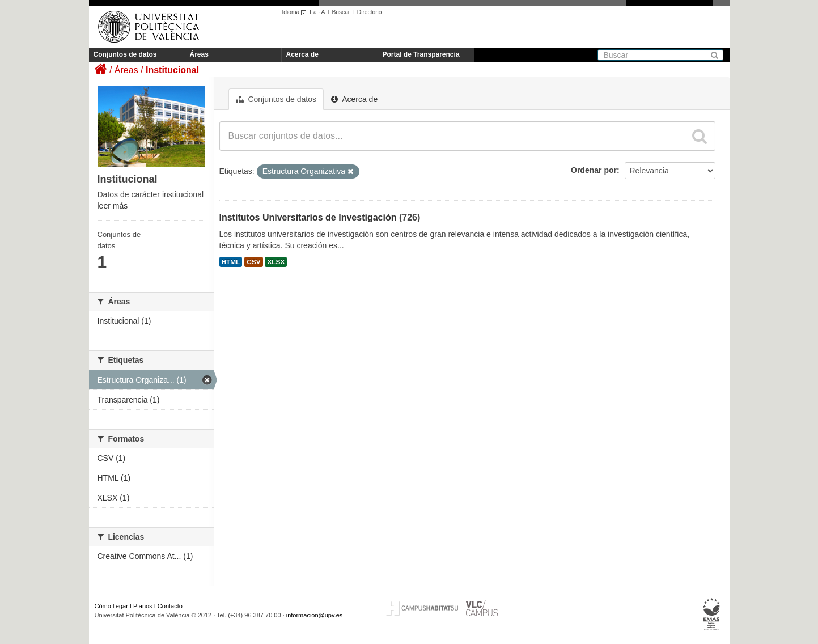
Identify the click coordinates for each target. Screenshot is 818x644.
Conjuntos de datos (125, 54)
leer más (113, 206)
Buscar (341, 12)
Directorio (370, 12)
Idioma (296, 12)
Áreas (199, 54)
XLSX (276, 262)
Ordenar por (594, 170)
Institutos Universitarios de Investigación (308, 217)
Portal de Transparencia (421, 54)
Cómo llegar (111, 606)
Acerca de (302, 54)
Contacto (170, 606)
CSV (253, 262)
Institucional (172, 70)
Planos (143, 606)
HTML (231, 262)
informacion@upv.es (315, 615)
